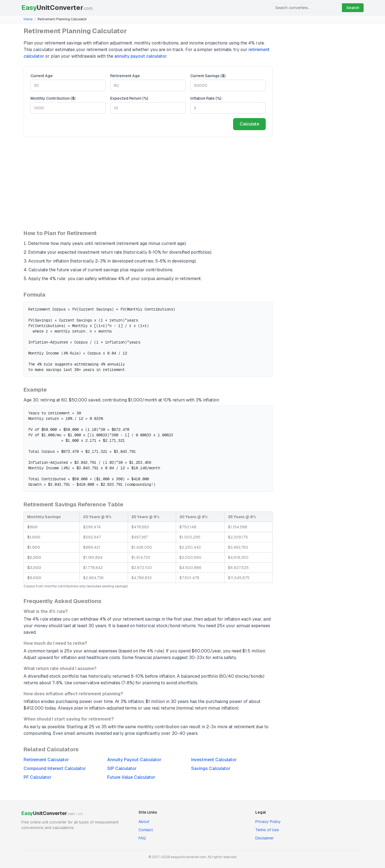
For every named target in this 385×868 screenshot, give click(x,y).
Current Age (42, 76)
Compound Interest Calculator (55, 768)
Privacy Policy (268, 822)
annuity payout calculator (141, 56)
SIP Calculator (122, 768)
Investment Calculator (214, 760)
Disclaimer (264, 838)
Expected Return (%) (129, 98)
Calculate (249, 124)
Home (28, 19)
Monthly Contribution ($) (53, 98)
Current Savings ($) (208, 76)
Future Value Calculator (131, 777)
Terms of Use (267, 830)
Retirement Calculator (46, 760)
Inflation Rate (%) (206, 98)
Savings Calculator (211, 768)
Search (353, 8)
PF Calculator (37, 777)
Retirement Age (125, 76)
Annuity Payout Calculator (134, 760)
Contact (146, 830)
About (144, 822)
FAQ (142, 838)
